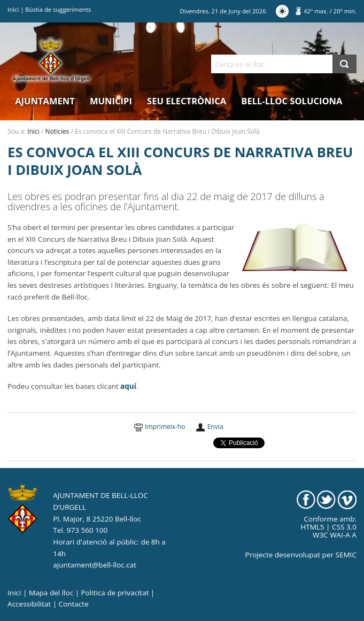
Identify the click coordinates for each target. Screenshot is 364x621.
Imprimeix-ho (165, 427)
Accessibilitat (29, 604)
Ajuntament (45, 101)
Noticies (57, 131)
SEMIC (346, 555)
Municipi (111, 101)
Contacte (74, 604)
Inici (13, 9)
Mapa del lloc (51, 593)
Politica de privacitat (115, 593)
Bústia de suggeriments (58, 9)
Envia (215, 427)
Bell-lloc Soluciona (292, 101)
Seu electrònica (187, 101)
